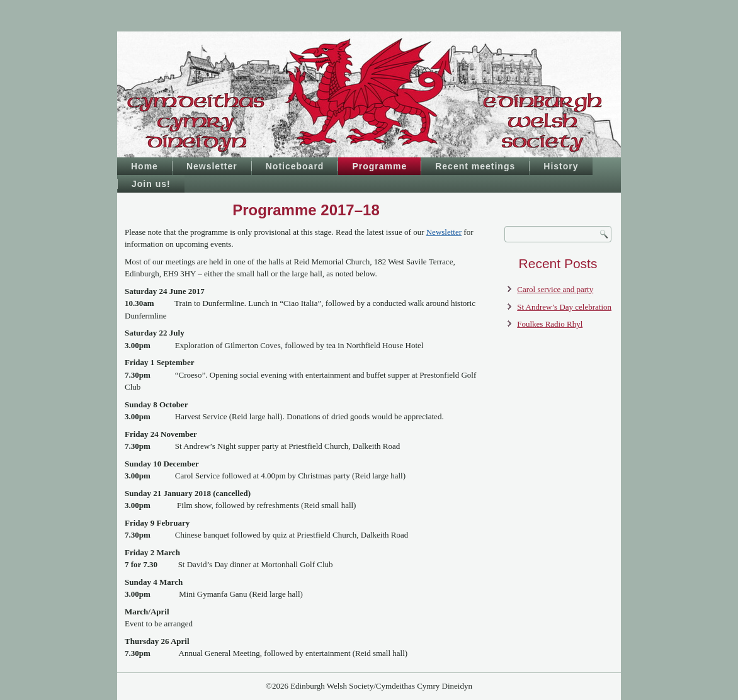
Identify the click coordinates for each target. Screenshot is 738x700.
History (561, 166)
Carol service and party (555, 289)
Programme (379, 166)
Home (145, 166)
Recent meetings (475, 166)
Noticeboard (295, 166)
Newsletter (212, 166)
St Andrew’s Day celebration (564, 307)
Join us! (151, 184)
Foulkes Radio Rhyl (550, 324)
